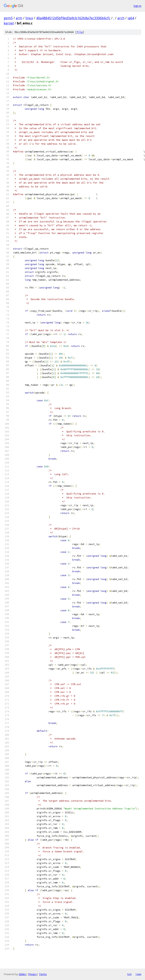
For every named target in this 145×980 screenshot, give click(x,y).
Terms (43, 974)
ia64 (131, 18)
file (80, 32)
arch (121, 18)
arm (19, 18)
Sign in (137, 6)
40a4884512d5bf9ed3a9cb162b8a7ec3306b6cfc (73, 18)
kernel (9, 23)
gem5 (8, 18)
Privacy (32, 974)
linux (29, 18)
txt (129, 974)
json (138, 974)
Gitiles (22, 974)
